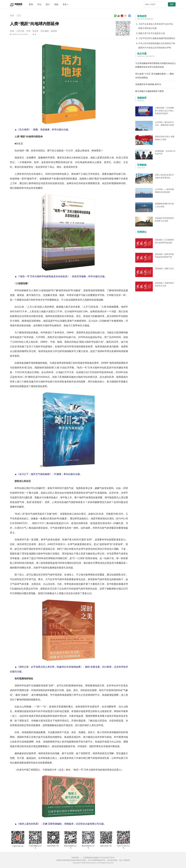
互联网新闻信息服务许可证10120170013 (99, 858)
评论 (39, 4)
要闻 (31, 4)
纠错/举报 (75, 858)
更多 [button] (65, 4)
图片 (48, 4)
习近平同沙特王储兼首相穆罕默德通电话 (157, 38)
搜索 (172, 4)
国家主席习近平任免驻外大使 (152, 33)
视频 (56, 4)
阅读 (12, 15)
